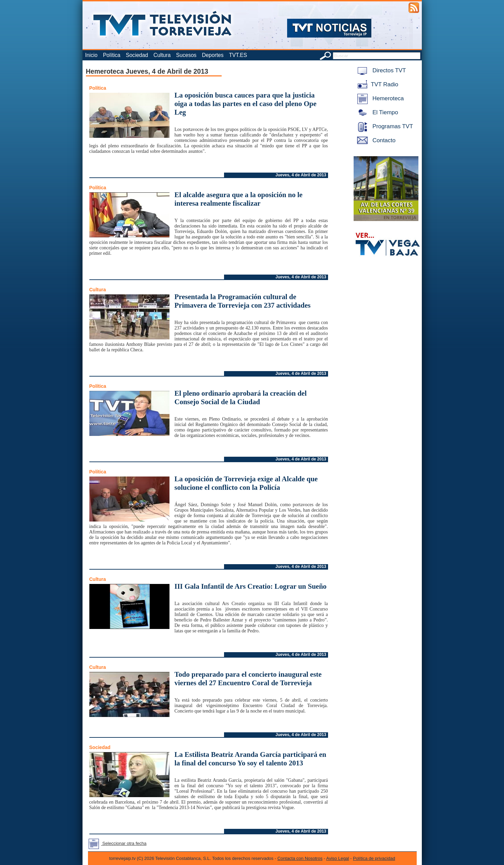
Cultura (162, 55)
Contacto (375, 140)
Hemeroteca (379, 98)
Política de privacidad (374, 858)
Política (112, 55)
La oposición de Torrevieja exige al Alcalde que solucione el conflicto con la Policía (246, 483)
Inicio (91, 55)
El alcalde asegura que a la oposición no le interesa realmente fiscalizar (239, 199)
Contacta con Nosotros (300, 858)
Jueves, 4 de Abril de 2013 (301, 175)
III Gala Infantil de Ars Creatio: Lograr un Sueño (251, 586)
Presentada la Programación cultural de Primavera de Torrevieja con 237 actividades (243, 301)
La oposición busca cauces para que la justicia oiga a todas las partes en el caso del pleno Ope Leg (246, 104)
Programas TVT (384, 126)
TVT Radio (376, 84)
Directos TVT (380, 70)
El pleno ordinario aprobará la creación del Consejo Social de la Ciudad (241, 398)
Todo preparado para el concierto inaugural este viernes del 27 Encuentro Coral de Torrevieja (248, 679)
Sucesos (186, 55)
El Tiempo (376, 112)
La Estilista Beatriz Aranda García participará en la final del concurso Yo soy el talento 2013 (250, 759)
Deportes (213, 55)
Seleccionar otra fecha (116, 843)
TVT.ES (238, 55)
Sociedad (137, 55)
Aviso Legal (338, 858)
